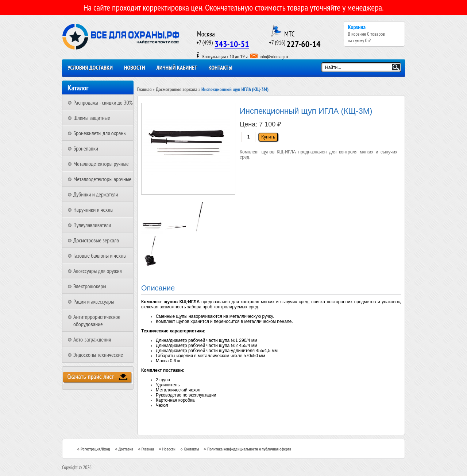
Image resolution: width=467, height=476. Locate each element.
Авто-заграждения (92, 339)
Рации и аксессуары (94, 301)
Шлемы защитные (92, 118)
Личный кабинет (177, 67)
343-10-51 (232, 44)
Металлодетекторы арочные (102, 179)
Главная (144, 89)
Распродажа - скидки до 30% (103, 102)
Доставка (126, 449)
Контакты (220, 67)
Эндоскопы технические (98, 355)
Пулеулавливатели (92, 225)
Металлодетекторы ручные (101, 164)
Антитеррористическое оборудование (97, 320)
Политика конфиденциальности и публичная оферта (249, 449)
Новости (135, 67)
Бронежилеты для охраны (100, 133)
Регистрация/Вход (95, 449)
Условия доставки (90, 67)
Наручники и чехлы (93, 210)
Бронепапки (86, 148)
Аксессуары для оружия (98, 271)
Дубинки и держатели (96, 194)
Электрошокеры (90, 286)
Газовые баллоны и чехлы (100, 255)
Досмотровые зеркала (96, 240)
